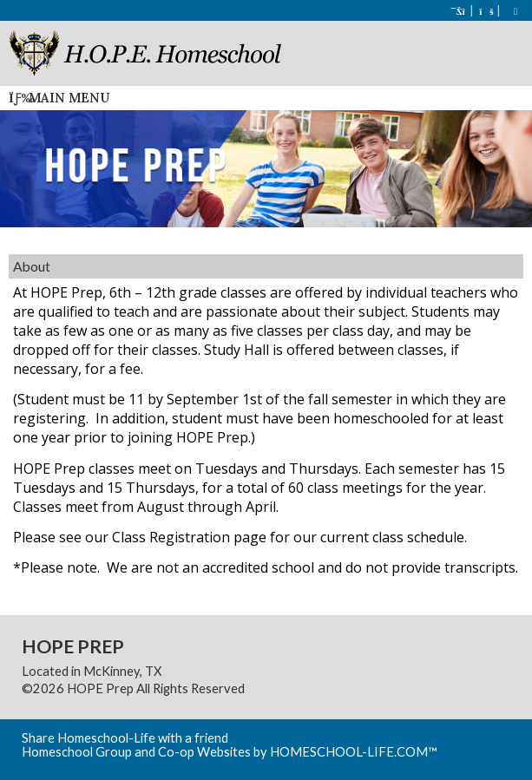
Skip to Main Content (320, 688)
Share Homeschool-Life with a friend (125, 738)
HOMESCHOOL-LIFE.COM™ (354, 752)
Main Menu (59, 98)
